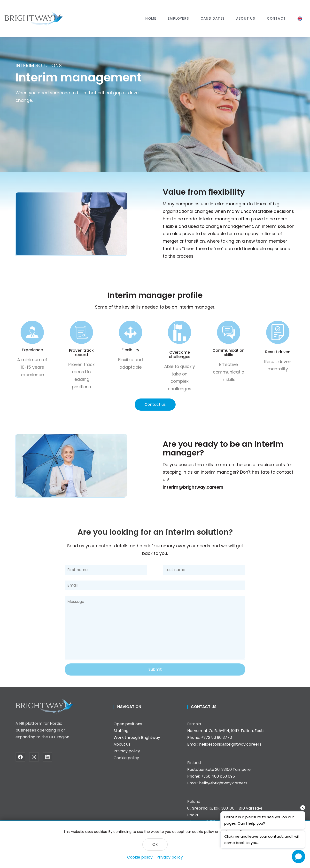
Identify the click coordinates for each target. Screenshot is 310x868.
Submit (155, 669)
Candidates (213, 19)
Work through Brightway (137, 737)
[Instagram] (36, 757)
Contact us (155, 404)
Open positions (128, 724)
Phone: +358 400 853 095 (211, 776)
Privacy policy (170, 857)
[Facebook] (22, 757)
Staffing (121, 731)
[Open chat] (298, 856)
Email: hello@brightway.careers (217, 783)
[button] (178, 19)
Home (151, 19)
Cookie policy (140, 857)
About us (246, 19)
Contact (276, 19)
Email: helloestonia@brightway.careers (224, 744)
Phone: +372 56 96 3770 (210, 737)
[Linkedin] (49, 757)
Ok (155, 844)
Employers (178, 19)
